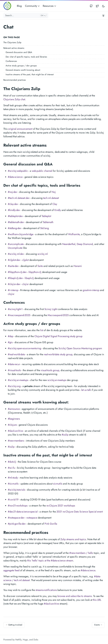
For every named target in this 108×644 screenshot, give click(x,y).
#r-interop (13, 290)
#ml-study (13, 478)
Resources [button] (50, 6)
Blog (19, 6)
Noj (54, 192)
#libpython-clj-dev (17, 272)
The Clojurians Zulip (12, 42)
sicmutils (58, 484)
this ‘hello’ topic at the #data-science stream (50, 561)
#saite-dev (13, 266)
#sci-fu (11, 468)
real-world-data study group (58, 354)
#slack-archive (15, 431)
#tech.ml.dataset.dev (19, 198)
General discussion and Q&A (19, 52)
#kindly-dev (14, 210)
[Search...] (26, 15)
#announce (14, 409)
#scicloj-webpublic (18, 171)
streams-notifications (46, 590)
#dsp (11, 336)
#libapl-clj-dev (15, 278)
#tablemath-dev (16, 222)
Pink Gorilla (51, 524)
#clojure (12, 425)
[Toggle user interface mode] (103, 6)
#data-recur (14, 364)
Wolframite (74, 234)
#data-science (15, 177)
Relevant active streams (14, 48)
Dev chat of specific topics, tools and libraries (26, 57)
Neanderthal (69, 244)
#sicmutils (13, 484)
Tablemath (48, 222)
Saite (40, 266)
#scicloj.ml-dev (16, 254)
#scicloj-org (14, 386)
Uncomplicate (15, 248)
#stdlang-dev (15, 228)
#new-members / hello (81, 553)
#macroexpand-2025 (19, 315)
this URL (97, 600)
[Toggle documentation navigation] (103, 15)
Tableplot (46, 216)
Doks (36, 640)
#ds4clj (12, 462)
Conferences (11, 61)
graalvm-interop (91, 290)
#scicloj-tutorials (16, 490)
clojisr (25, 284)
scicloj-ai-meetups (57, 380)
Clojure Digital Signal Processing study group (58, 336)
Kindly (58, 210)
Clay (55, 204)
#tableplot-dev (15, 216)
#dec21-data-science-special (23, 512)
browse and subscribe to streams (75, 596)
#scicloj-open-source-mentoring (24, 348)
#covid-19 (13, 500)
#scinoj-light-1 (15, 309)
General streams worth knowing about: (23, 70)
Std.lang (45, 228)
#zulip (65, 435)
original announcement (20, 129)
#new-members (16, 441)
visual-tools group (50, 370)
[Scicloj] (8, 6)
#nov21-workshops (18, 506)
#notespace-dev (16, 518)
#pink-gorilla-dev (17, 524)
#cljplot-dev (14, 260)
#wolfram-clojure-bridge (21, 234)
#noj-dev (13, 192)
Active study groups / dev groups (21, 66)
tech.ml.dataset (51, 198)
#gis (10, 342)
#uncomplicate (16, 244)
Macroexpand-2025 (58, 315)
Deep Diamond (85, 244)
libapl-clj (29, 278)
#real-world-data (16, 354)
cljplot (25, 260)
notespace (32, 518)
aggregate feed (11, 570)
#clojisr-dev (14, 284)
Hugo (25, 640)
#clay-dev (13, 204)
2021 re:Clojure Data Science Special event (80, 512)
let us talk (86, 390)
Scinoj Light (51, 309)
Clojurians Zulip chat (14, 99)
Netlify (18, 640)
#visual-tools (14, 370)
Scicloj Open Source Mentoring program (80, 348)
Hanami (78, 266)
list (42, 330)
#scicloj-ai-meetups (18, 380)
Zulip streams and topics (73, 539)
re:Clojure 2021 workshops (61, 506)
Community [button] (33, 6)
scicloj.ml (43, 254)
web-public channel (42, 171)
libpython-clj (35, 272)
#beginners (14, 419)
